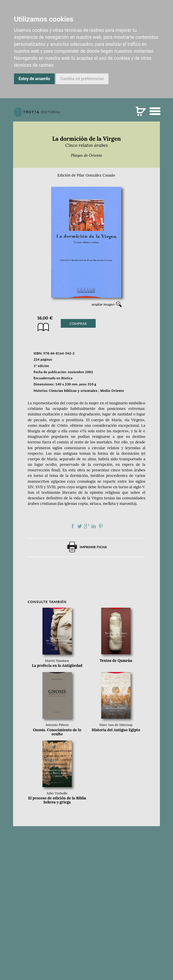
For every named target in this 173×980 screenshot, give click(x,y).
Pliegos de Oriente (87, 155)
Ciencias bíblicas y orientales (73, 391)
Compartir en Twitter (80, 526)
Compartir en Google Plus (87, 526)
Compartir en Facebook (73, 526)
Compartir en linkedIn (94, 526)
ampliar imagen (103, 304)
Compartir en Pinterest (101, 526)
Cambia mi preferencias (82, 79)
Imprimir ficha (93, 547)
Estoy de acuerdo (34, 79)
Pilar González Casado (96, 175)
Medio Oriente (112, 391)
